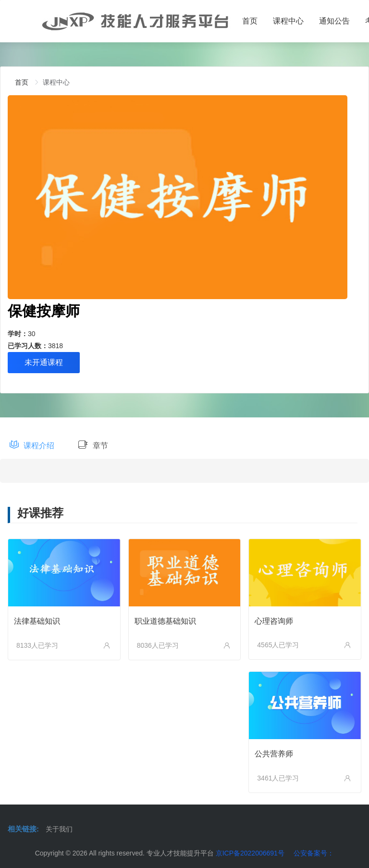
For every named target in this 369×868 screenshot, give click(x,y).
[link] (22, 82)
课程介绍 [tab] (32, 445)
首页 (250, 21)
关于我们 (59, 829)
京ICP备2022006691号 (250, 853)
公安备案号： (314, 853)
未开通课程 (44, 362)
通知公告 (334, 21)
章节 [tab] (93, 445)
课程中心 (288, 21)
